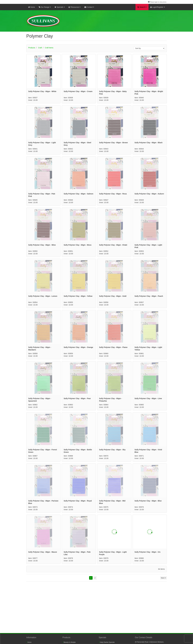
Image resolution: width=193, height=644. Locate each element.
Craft (40, 48)
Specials (60, 7)
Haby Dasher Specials (107, 642)
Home (32, 7)
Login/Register (158, 7)
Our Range (45, 7)
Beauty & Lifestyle (69, 642)
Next (163, 578)
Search (142, 7)
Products (32, 48)
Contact (89, 7)
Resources (75, 7)
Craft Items (49, 48)
